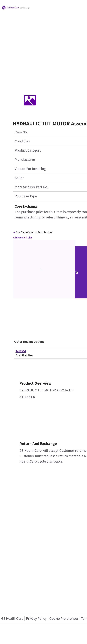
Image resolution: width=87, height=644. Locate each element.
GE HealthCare (12, 618)
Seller (19, 178)
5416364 (21, 351)
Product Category (28, 150)
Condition (22, 141)
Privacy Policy (36, 618)
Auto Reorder (45, 232)
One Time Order (25, 232)
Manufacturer (25, 160)
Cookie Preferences (64, 618)
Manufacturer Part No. (31, 187)
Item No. (21, 132)
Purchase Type (26, 196)
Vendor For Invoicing (30, 169)
